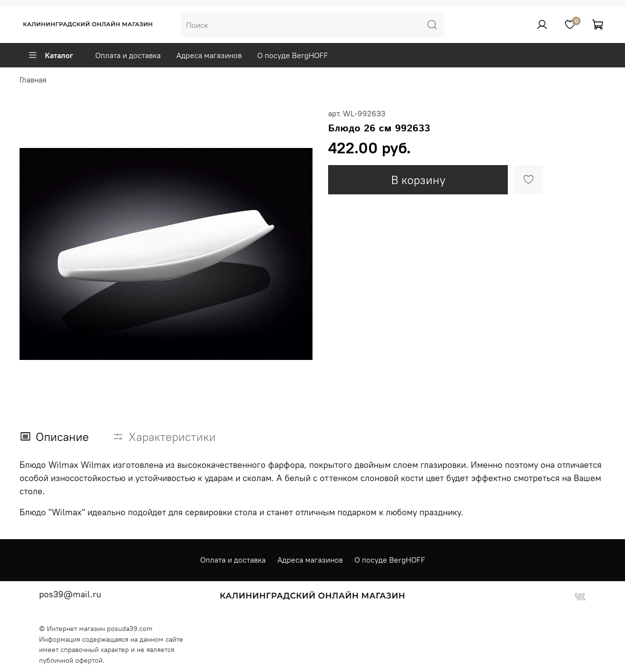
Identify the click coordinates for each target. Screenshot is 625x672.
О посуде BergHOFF (293, 55)
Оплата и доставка (128, 55)
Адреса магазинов (209, 55)
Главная (33, 80)
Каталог (51, 55)
